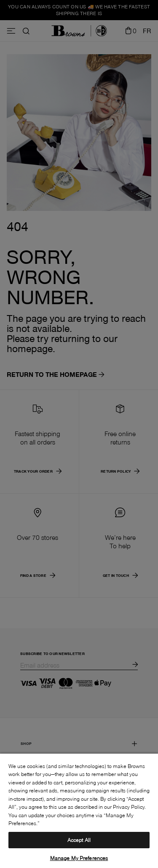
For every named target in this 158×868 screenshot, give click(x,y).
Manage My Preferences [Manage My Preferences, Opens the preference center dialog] (79, 858)
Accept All (79, 840)
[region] (79, 810)
